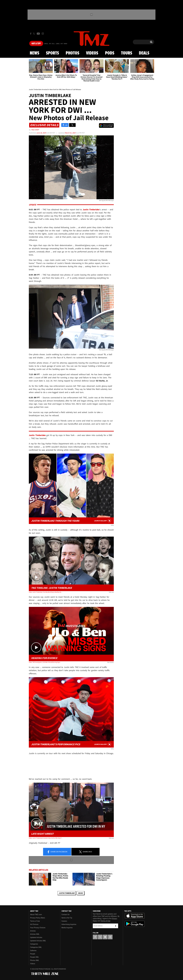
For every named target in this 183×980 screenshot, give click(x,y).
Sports (52, 53)
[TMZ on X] (34, 34)
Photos (72, 53)
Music (81, 893)
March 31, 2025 (70, 133)
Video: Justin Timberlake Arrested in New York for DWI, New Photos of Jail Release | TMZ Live (46, 838)
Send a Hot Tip (67, 918)
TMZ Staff (35, 130)
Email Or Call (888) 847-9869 (56, 44)
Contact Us (66, 915)
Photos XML (35, 960)
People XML (34, 957)
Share (57, 852)
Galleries (33, 951)
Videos (92, 53)
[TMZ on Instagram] (43, 34)
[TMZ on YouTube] (105, 937)
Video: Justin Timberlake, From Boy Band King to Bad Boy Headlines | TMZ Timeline (46, 592)
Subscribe (116, 926)
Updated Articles (36, 937)
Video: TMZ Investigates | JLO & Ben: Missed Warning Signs (45, 662)
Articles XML (35, 934)
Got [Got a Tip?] (36, 44)
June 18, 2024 (41, 133)
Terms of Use (35, 921)
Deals (144, 53)
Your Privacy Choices (38, 928)
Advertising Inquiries (69, 924)
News (34, 53)
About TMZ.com (36, 915)
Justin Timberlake (67, 893)
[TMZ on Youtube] (38, 34)
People (33, 954)
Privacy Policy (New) (38, 918)
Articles (33, 931)
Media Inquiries (67, 928)
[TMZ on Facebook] (31, 34)
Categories (34, 944)
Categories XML (36, 947)
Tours (127, 53)
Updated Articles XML (38, 941)
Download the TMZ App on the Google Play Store (135, 924)
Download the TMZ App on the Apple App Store (135, 916)
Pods (110, 53)
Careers (64, 921)
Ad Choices (34, 924)
